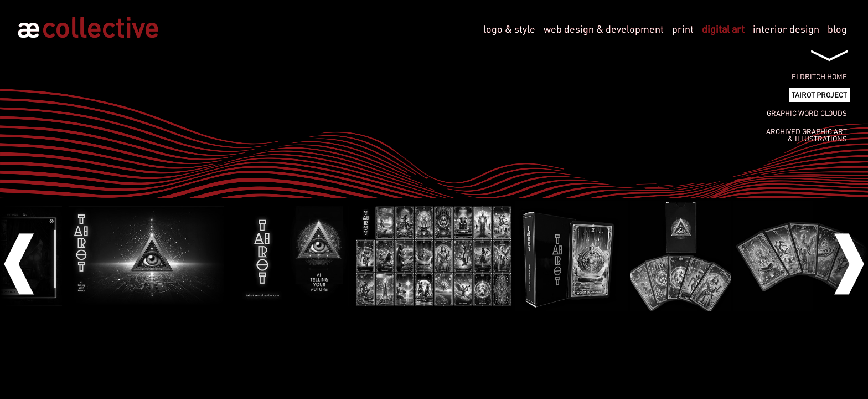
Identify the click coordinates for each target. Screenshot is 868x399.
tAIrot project (819, 95)
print (683, 29)
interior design (786, 29)
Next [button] (840, 256)
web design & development (604, 29)
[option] (434, 256)
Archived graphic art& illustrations (807, 135)
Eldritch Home (819, 76)
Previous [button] (28, 256)
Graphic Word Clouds (807, 113)
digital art (723, 29)
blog (837, 29)
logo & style (509, 29)
